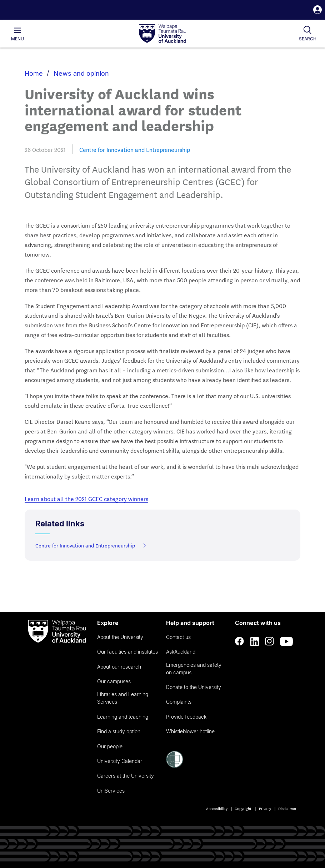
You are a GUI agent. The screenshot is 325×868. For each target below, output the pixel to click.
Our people (110, 746)
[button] (317, 11)
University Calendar (120, 761)
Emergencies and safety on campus (194, 669)
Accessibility (217, 808)
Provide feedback (186, 717)
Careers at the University (126, 776)
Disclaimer (287, 808)
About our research (119, 667)
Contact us (178, 637)
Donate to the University (194, 687)
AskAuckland (181, 652)
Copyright (243, 808)
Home (34, 73)
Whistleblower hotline (190, 731)
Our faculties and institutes (127, 652)
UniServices (111, 791)
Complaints (179, 702)
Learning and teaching (123, 717)
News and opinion (81, 73)
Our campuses (114, 681)
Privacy (265, 808)
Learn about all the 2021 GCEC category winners (86, 498)
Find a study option (119, 731)
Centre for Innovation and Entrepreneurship (135, 149)
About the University (120, 637)
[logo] (162, 34)
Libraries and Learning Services (123, 698)
